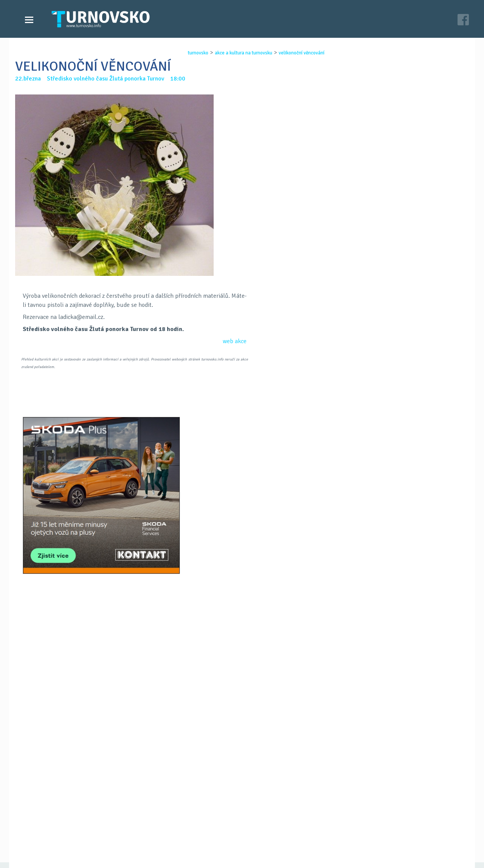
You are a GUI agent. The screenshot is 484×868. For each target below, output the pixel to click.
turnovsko (191, 53)
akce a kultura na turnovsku (237, 53)
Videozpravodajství (54, 829)
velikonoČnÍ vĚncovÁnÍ (295, 53)
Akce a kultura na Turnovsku (65, 837)
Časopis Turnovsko (204, 822)
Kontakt (191, 829)
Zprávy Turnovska (51, 822)
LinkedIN (262, 542)
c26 (337, 853)
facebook (333, 837)
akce (240, 341)
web (228, 341)
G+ (242, 542)
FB (222, 542)
